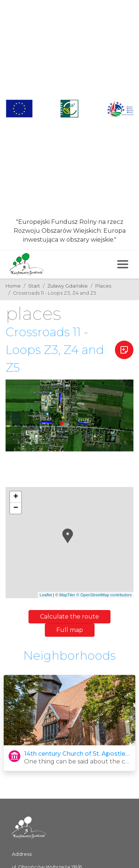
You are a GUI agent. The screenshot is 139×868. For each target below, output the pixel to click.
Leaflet (46, 595)
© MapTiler (65, 595)
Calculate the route (69, 617)
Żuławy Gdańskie (68, 286)
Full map (70, 630)
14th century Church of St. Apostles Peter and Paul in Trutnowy (77, 754)
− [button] (16, 508)
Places (103, 286)
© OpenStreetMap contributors (104, 595)
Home (13, 286)
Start (34, 286)
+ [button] (16, 497)
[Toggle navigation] (123, 264)
